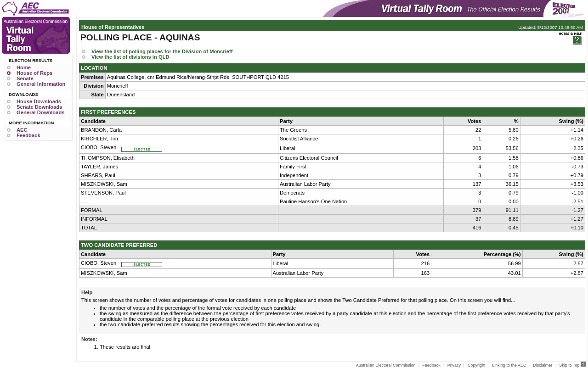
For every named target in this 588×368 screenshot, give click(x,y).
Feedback (28, 135)
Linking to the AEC (509, 365)
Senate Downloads (39, 107)
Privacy (454, 365)
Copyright (477, 365)
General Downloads (40, 112)
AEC (22, 130)
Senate (25, 78)
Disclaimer (543, 365)
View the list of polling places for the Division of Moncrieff (162, 51)
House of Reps (34, 73)
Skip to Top (572, 365)
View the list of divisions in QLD (130, 57)
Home (24, 67)
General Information (41, 84)
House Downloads (39, 101)
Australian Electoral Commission (386, 365)
